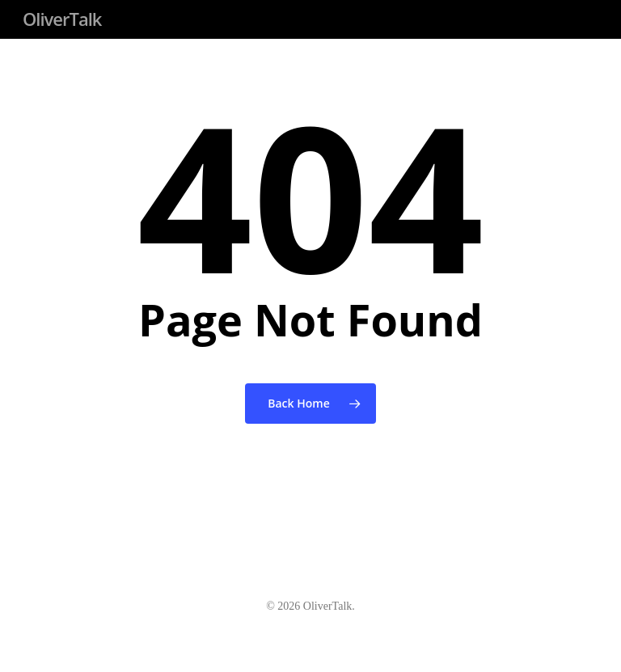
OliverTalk (62, 19)
